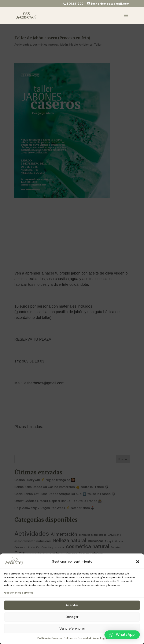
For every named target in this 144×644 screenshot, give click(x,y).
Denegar (72, 617)
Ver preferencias (72, 629)
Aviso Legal (100, 638)
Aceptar (72, 605)
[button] (138, 562)
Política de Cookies (50, 638)
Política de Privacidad (77, 638)
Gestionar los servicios (19, 593)
